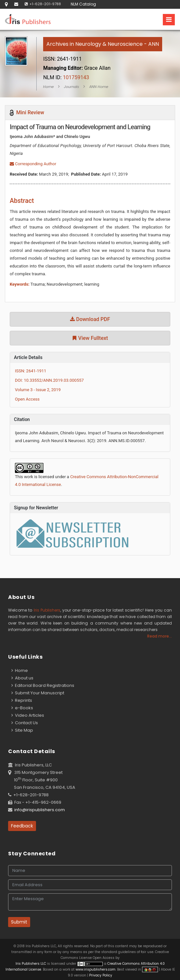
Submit (19, 922)
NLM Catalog (83, 4)
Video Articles (28, 715)
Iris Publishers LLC (31, 964)
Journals (72, 87)
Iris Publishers (47, 610)
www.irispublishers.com (96, 969)
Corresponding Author (33, 164)
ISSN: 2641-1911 (31, 371)
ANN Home (99, 87)
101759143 (66, 77)
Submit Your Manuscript (38, 693)
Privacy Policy (100, 975)
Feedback (22, 826)
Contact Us (25, 723)
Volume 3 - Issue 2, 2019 (38, 390)
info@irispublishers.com (40, 810)
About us (22, 678)
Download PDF (90, 319)
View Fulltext (90, 338)
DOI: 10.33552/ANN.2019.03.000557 (49, 380)
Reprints (22, 700)
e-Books (22, 708)
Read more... (160, 636)
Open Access (27, 399)
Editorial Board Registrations (43, 685)
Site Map (22, 730)
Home (48, 87)
